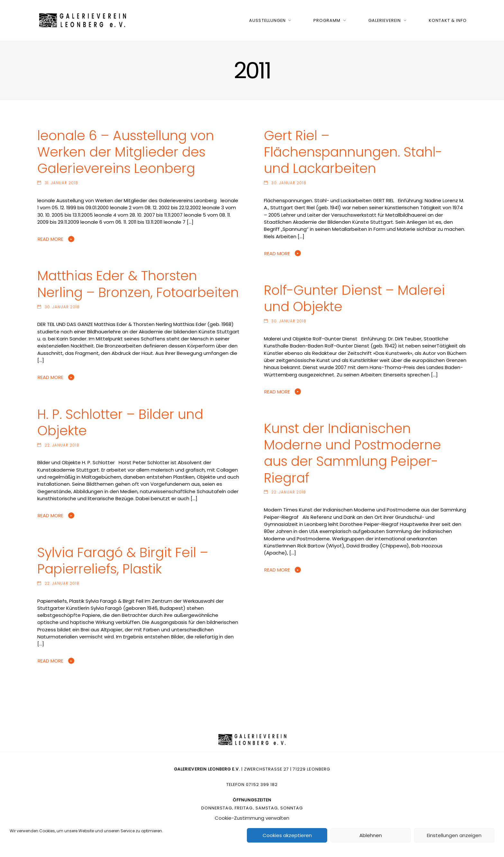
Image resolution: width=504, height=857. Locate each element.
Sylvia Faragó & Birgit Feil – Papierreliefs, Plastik (123, 561)
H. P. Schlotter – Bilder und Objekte (120, 422)
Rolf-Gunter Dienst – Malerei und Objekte (354, 298)
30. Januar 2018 (289, 183)
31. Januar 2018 (61, 183)
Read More (50, 239)
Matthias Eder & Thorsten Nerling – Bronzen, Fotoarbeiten (138, 284)
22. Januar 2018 (62, 445)
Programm (327, 20)
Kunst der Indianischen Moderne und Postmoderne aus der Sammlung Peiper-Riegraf (352, 453)
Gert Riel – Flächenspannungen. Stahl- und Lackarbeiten (353, 152)
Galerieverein (385, 20)
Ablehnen (371, 835)
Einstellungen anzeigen (454, 835)
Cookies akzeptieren (287, 835)
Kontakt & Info (448, 20)
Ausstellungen (267, 20)
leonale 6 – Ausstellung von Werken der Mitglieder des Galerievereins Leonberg (126, 152)
